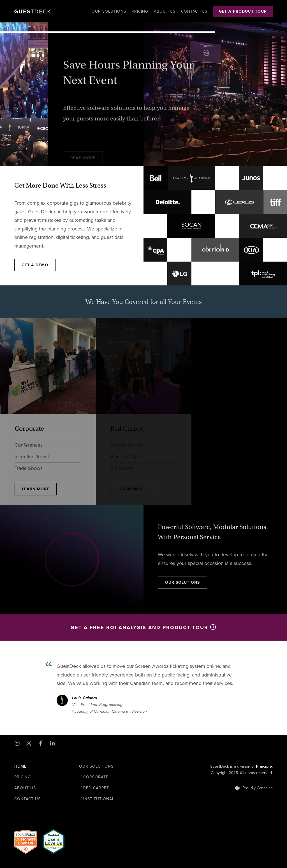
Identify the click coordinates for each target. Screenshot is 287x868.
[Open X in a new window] (29, 743)
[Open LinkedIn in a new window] (52, 743)
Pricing (140, 11)
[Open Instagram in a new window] (17, 743)
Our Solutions (109, 11)
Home (20, 766)
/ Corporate (94, 777)
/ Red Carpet (94, 788)
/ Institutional (97, 799)
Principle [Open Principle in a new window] (264, 766)
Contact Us (194, 11)
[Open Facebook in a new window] (41, 743)
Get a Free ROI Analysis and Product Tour (143, 627)
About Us (165, 11)
